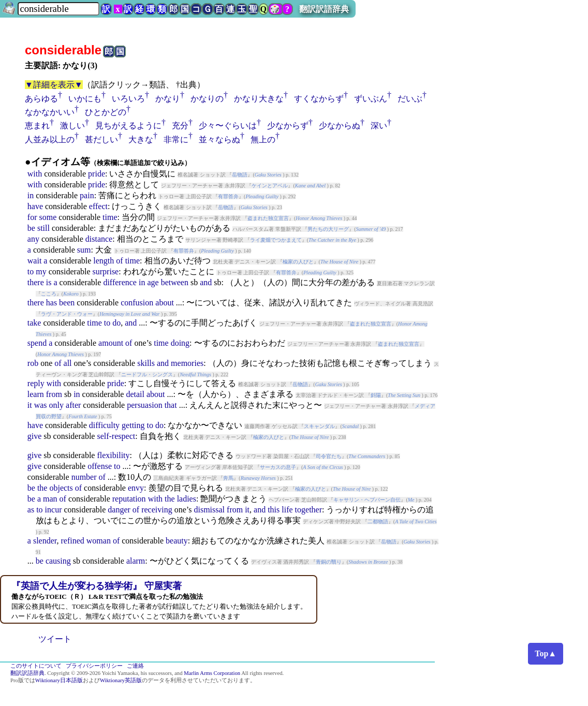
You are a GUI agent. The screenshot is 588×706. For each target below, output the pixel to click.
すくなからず (319, 99)
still (43, 228)
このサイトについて (36, 666)
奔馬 (228, 478)
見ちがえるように (128, 126)
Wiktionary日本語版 (59, 680)
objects (61, 488)
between (175, 282)
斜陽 (376, 395)
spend (37, 343)
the (42, 488)
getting (133, 425)
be (31, 228)
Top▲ (546, 653)
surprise (106, 271)
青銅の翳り (329, 562)
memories (187, 363)
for (32, 217)
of (119, 261)
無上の (263, 139)
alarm (136, 561)
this (274, 510)
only (56, 405)
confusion (137, 303)
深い (379, 126)
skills (146, 363)
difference (120, 282)
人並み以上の (50, 139)
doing (180, 343)
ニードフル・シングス (147, 374)
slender (45, 541)
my (41, 271)
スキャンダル (319, 426)
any (33, 239)
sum (84, 250)
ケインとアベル (270, 186)
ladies (187, 499)
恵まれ (37, 126)
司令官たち (329, 456)
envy (136, 488)
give (35, 436)
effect (98, 206)
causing (58, 561)
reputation (129, 499)
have (35, 206)
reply (36, 383)
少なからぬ (340, 126)
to (31, 271)
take (34, 323)
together (308, 510)
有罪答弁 (228, 196)
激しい (72, 126)
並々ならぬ (219, 139)
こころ (49, 294)
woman (99, 541)
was (41, 405)
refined (72, 541)
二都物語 (378, 521)
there (36, 282)
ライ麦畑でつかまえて (276, 240)
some (48, 217)
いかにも (85, 99)
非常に (176, 139)
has (52, 303)
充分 (180, 126)
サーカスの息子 (278, 467)
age (153, 282)
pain (87, 195)
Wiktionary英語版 (121, 680)
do (116, 323)
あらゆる (41, 99)
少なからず (288, 126)
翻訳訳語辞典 (324, 9)
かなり (168, 99)
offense (100, 466)
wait (35, 261)
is (49, 282)
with (35, 174)
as (31, 510)
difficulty (104, 425)
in (31, 195)
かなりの (207, 99)
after (73, 405)
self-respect (116, 436)
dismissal (209, 510)
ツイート (55, 639)
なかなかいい (50, 112)
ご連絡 (135, 666)
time (110, 217)
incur (54, 510)
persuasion (144, 405)
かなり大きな (259, 99)
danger (119, 510)
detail (135, 394)
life (287, 510)
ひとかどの (106, 112)
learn (36, 394)
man (50, 499)
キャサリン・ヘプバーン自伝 (367, 500)
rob (33, 363)
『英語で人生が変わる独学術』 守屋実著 (97, 586)
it (30, 405)
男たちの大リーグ (328, 229)
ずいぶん (371, 99)
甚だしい (101, 139)
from (54, 394)
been (67, 303)
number (84, 477)
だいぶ (410, 99)
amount (111, 343)
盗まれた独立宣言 (268, 218)
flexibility (113, 455)
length (104, 261)
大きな (141, 139)
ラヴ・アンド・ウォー (67, 314)
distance (99, 239)
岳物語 (240, 175)
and (206, 282)
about (165, 303)
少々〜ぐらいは (228, 126)
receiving (157, 510)
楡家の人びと (298, 262)
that (171, 405)
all (68, 363)
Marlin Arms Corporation (212, 673)
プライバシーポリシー (94, 666)
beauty (177, 541)
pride (97, 174)
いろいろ (128, 99)
